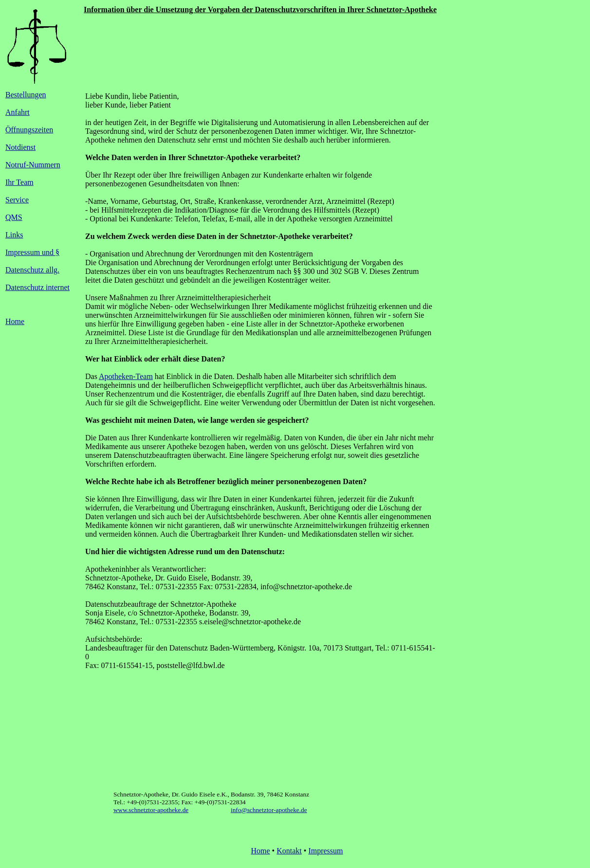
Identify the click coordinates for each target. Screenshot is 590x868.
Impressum (325, 851)
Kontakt (289, 851)
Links (14, 235)
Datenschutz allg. (32, 270)
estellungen (28, 95)
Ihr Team (19, 182)
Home (15, 321)
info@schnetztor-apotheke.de (269, 810)
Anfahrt (18, 112)
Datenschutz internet (37, 287)
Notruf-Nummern (33, 165)
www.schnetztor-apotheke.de (151, 810)
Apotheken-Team (126, 376)
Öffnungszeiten (29, 130)
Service (17, 200)
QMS (14, 217)
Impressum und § (32, 252)
